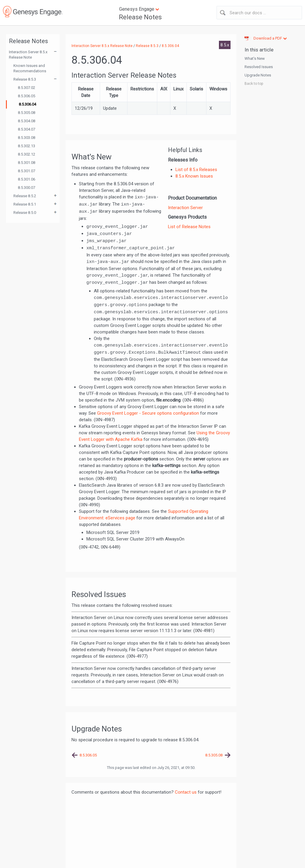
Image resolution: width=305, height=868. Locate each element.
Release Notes (140, 17)
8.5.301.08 (27, 163)
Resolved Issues (259, 67)
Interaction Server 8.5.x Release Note (28, 55)
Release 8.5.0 (25, 213)
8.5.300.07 (27, 188)
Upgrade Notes (258, 75)
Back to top (254, 84)
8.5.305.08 (27, 113)
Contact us (186, 792)
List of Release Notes (189, 227)
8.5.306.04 (27, 104)
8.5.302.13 (27, 146)
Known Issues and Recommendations (30, 68)
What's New (255, 58)
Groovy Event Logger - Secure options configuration (148, 413)
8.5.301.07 (27, 171)
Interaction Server (185, 208)
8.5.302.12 (27, 154)
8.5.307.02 (27, 88)
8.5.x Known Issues (194, 176)
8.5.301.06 (27, 179)
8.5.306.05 (27, 96)
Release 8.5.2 (25, 196)
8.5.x (225, 45)
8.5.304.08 (27, 121)
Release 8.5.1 (25, 204)
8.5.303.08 (27, 138)
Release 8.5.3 (25, 79)
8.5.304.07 (27, 129)
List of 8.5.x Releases (196, 170)
